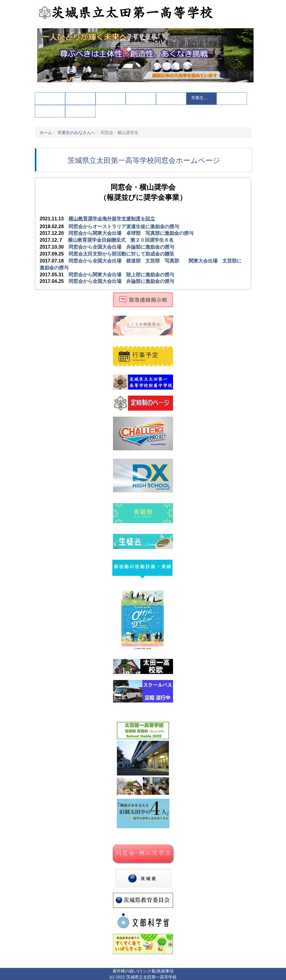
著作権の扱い (125, 971)
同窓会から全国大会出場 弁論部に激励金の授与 (121, 247)
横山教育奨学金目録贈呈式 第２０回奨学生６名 (121, 240)
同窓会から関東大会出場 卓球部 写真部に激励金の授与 (131, 233)
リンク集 (147, 971)
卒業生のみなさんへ (76, 133)
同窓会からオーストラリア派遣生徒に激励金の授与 (124, 227)
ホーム (46, 133)
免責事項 (165, 971)
